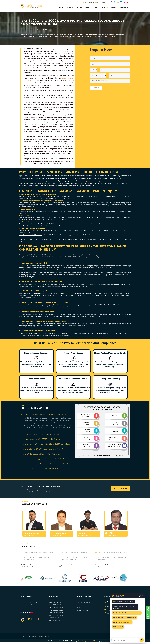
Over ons (79, 605)
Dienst (78, 607)
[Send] (142, 640)
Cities (96, 8)
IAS (52, 335)
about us (69, 8)
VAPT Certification (54, 620)
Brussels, (63, 78)
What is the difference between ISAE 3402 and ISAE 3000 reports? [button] (44, 414)
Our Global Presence (108, 8)
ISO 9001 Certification (55, 602)
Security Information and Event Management (88, 203)
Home (61, 8)
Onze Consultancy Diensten (85, 602)
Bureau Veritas (124, 333)
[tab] (47, 414)
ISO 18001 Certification (56, 607)
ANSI (69, 335)
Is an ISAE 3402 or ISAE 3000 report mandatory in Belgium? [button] (42, 449)
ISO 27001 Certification (56, 613)
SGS (107, 333)
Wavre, (52, 181)
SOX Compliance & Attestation (30, 235)
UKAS (61, 335)
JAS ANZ (56, 335)
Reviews (88, 8)
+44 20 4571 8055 (89, 2)
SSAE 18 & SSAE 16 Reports (28, 230)
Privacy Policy (82, 641)
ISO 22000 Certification (56, 610)
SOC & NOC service (51, 211)
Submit (96, 88)
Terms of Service (94, 641)
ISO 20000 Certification (56, 615)
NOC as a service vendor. (52, 226)
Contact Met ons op (83, 610)
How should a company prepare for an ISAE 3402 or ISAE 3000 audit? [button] (45, 459)
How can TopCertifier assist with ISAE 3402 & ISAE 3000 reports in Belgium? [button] (47, 469)
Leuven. (30, 80)
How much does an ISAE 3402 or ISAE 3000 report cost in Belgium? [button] (44, 464)
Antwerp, (70, 78)
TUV (110, 333)
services (79, 8)
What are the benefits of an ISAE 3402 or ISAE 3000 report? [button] (42, 439)
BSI (104, 333)
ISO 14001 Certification (56, 605)
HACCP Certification (55, 618)
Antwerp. (84, 181)
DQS (114, 333)
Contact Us (124, 8)
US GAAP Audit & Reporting (29, 239)
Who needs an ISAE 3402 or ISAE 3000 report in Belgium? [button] (41, 434)
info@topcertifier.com (102, 2)
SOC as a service (60, 218)
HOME (23, 30)
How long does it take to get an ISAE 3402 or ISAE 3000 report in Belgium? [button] (47, 444)
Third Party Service (94, 196)
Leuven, (41, 181)
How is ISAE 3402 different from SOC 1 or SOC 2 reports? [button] (41, 454)
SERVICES (32, 30)
